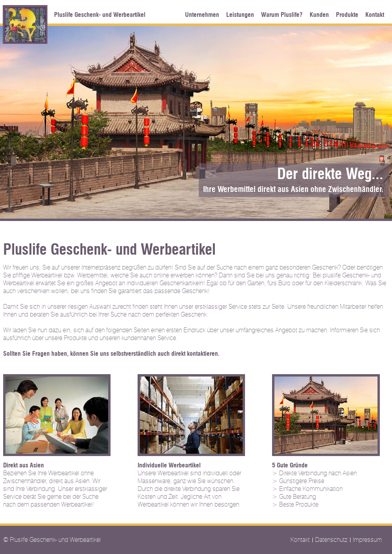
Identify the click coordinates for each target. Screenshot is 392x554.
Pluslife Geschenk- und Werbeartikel (100, 15)
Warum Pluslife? (282, 15)
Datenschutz (331, 540)
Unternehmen (202, 15)
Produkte (347, 15)
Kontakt (375, 15)
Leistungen (240, 15)
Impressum (367, 540)
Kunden (319, 15)
